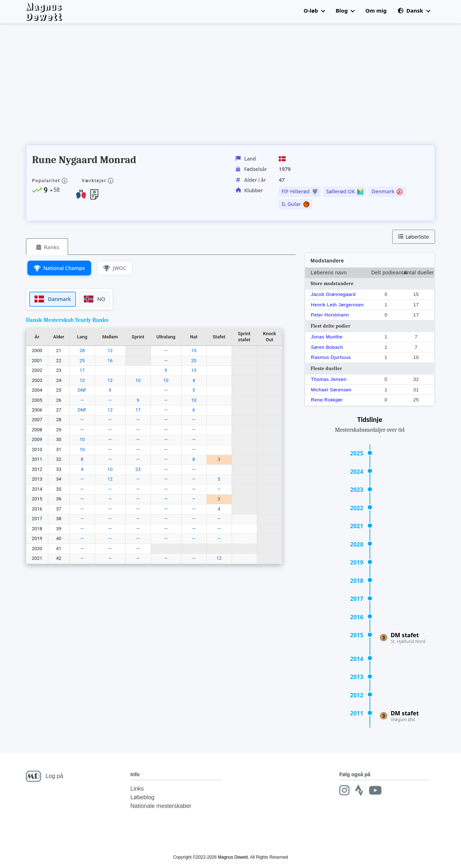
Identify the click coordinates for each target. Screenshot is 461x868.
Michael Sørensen (331, 390)
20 (194, 361)
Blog (345, 10)
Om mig (376, 10)
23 (138, 469)
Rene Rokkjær (327, 400)
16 (110, 361)
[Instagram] (344, 790)
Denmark (383, 192)
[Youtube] (375, 790)
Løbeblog (142, 797)
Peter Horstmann (330, 315)
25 (82, 361)
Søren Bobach (327, 347)
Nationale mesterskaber (161, 806)
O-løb (314, 10)
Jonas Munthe (327, 337)
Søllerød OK (340, 192)
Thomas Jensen (329, 379)
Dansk (414, 10)
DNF (82, 390)
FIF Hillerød (295, 192)
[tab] (47, 247)
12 (110, 350)
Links (137, 789)
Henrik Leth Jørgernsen (337, 305)
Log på (54, 776)
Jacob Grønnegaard (333, 294)
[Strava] (359, 790)
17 (82, 370)
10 (138, 380)
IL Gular (291, 204)
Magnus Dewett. (234, 857)
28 (82, 350)
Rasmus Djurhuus (331, 357)
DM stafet (405, 635)
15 (194, 350)
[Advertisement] (157, 86)
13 (194, 370)
